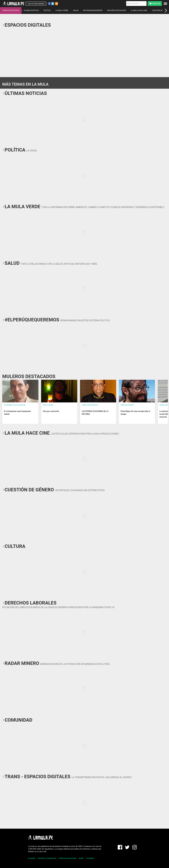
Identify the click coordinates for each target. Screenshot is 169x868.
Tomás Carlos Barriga (90, 405)
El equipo (32, 858)
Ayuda (81, 858)
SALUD (76, 10)
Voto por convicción (51, 411)
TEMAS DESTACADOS (11, 10)
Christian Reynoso (127, 405)
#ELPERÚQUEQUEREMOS (93, 10)
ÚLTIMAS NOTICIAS (31, 10)
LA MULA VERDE (62, 10)
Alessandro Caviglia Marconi (15, 405)
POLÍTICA (47, 10)
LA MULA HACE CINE (139, 10)
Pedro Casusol (48, 405)
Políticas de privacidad (67, 858)
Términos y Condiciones (47, 858)
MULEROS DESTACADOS (117, 10)
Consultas (90, 858)
